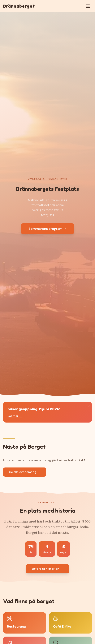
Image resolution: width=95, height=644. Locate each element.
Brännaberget (19, 6)
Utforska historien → (47, 569)
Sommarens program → (47, 229)
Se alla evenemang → (25, 472)
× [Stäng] (89, 406)
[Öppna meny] (88, 6)
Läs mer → (15, 416)
